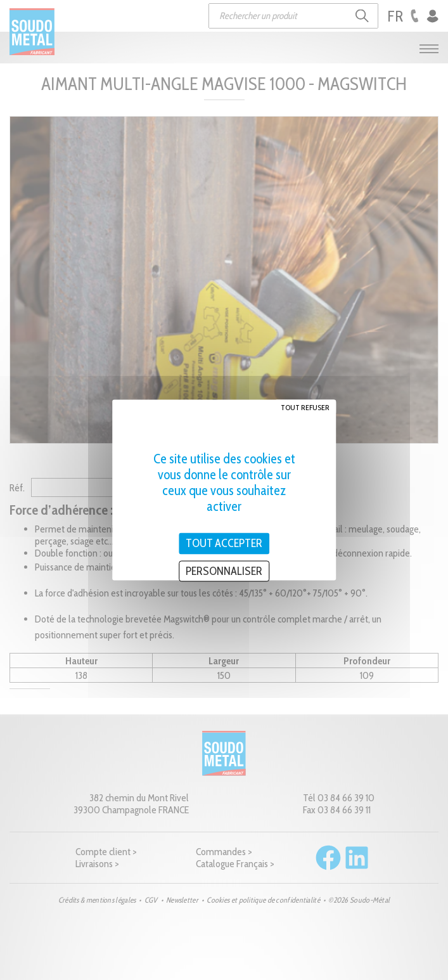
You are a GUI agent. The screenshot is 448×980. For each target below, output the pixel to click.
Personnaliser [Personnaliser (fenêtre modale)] (224, 571)
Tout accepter (224, 543)
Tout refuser (305, 407)
